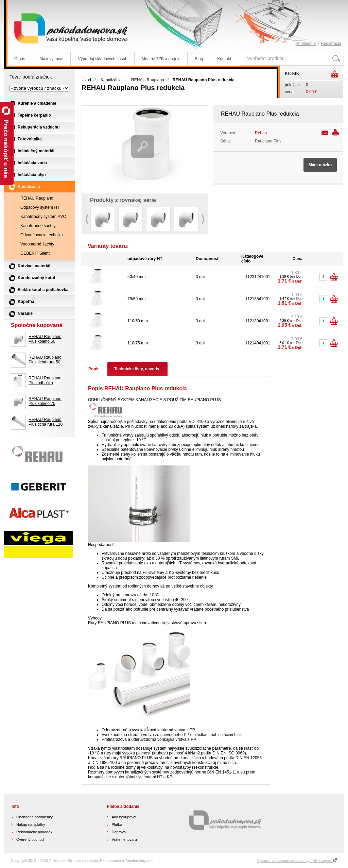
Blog (199, 59)
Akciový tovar (51, 59)
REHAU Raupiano (148, 80)
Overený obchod (30, 839)
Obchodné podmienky (34, 817)
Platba (117, 824)
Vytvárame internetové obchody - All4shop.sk (297, 861)
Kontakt (224, 59)
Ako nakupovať (124, 817)
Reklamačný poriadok (34, 832)
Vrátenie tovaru (124, 839)
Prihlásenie (306, 44)
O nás (20, 59)
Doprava (119, 832)
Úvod (86, 80)
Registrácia (331, 44)
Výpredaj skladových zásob (102, 59)
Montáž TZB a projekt (161, 59)
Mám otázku (320, 165)
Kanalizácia (111, 80)
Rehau (261, 133)
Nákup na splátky (31, 824)
